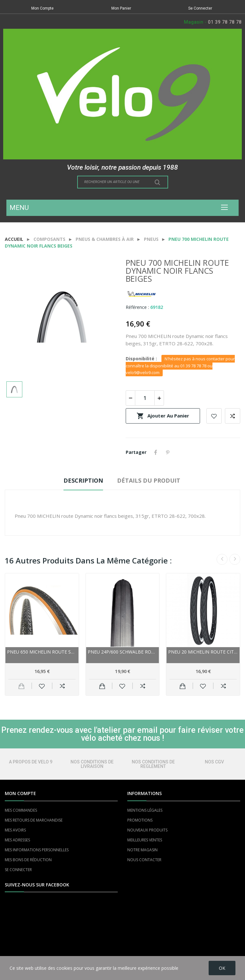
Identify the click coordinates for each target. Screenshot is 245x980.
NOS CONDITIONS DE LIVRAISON (92, 764)
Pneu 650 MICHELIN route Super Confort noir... (42, 652)
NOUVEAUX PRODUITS (147, 830)
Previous (222, 559)
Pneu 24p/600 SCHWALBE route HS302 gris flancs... (123, 652)
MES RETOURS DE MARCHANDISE (34, 820)
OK (222, 968)
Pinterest (168, 452)
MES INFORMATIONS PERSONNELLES (37, 850)
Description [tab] (83, 480)
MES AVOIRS (15, 830)
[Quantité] (145, 398)
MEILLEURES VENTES (145, 840)
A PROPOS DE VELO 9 (31, 762)
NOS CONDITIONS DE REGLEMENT (153, 764)
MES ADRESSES (17, 840)
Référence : (137, 307)
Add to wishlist (214, 416)
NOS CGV (214, 762)
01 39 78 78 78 (225, 22)
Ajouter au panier (163, 416)
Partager (156, 452)
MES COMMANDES (21, 810)
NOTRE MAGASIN (142, 850)
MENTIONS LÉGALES (145, 810)
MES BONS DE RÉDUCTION (28, 860)
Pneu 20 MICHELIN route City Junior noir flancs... (203, 652)
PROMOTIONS (140, 820)
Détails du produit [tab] (149, 480)
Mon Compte (42, 8)
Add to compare (233, 416)
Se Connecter (200, 8)
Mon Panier (121, 8)
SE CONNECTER (18, 870)
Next (235, 559)
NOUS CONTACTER (144, 860)
